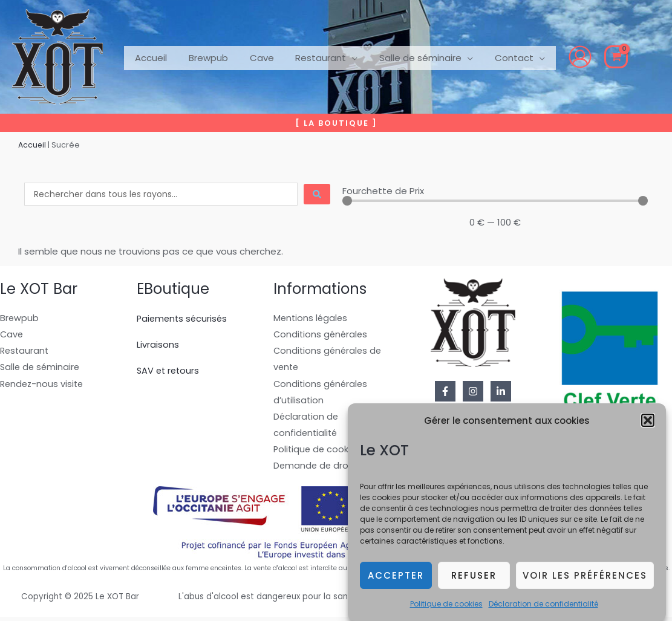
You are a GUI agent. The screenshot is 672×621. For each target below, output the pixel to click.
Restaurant (25, 352)
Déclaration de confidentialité (543, 606)
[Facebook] (445, 391)
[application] (340, 57)
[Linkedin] (501, 391)
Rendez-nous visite (43, 385)
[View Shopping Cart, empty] (595, 57)
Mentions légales (312, 318)
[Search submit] (317, 194)
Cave (12, 335)
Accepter (396, 577)
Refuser (474, 577)
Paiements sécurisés (184, 318)
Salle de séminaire (41, 369)
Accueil (33, 145)
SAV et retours (169, 370)
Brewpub (20, 318)
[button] (648, 422)
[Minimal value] (495, 201)
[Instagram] (473, 391)
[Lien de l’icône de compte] (559, 57)
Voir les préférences (585, 577)
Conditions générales (322, 335)
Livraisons (158, 344)
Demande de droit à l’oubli (333, 470)
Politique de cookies (446, 606)
